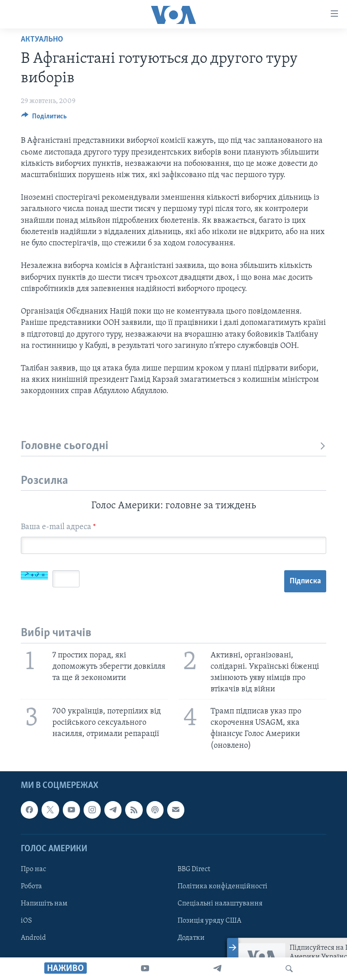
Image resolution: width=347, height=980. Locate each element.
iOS (26, 921)
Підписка (305, 581)
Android (33, 938)
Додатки (191, 938)
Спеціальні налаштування (220, 904)
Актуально (42, 40)
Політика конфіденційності (223, 886)
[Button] (44, 118)
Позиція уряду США (209, 921)
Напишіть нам (44, 904)
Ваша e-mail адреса (58, 527)
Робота (31, 886)
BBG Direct (194, 869)
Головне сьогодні (173, 446)
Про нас (33, 869)
